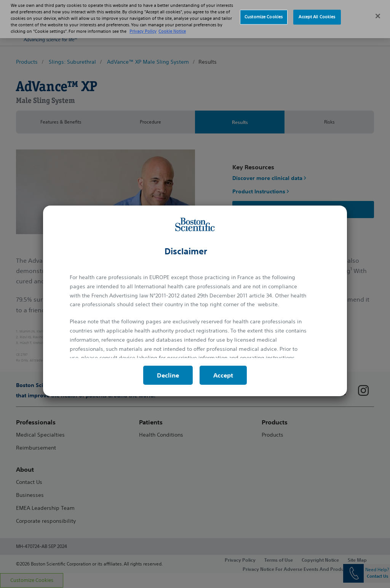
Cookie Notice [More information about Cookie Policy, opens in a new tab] (172, 26)
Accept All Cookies (317, 11)
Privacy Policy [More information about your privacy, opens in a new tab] (143, 26)
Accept (223, 375)
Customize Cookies (264, 11)
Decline (168, 375)
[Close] (378, 11)
